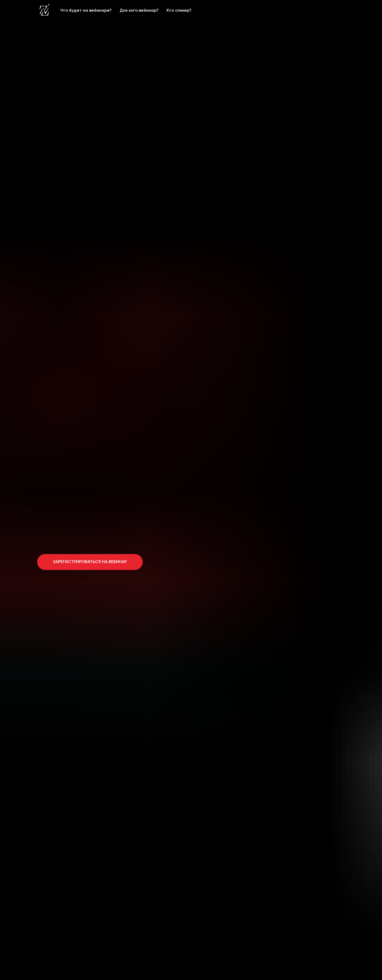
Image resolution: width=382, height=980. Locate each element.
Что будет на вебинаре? (86, 11)
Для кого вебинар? (139, 11)
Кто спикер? (179, 11)
